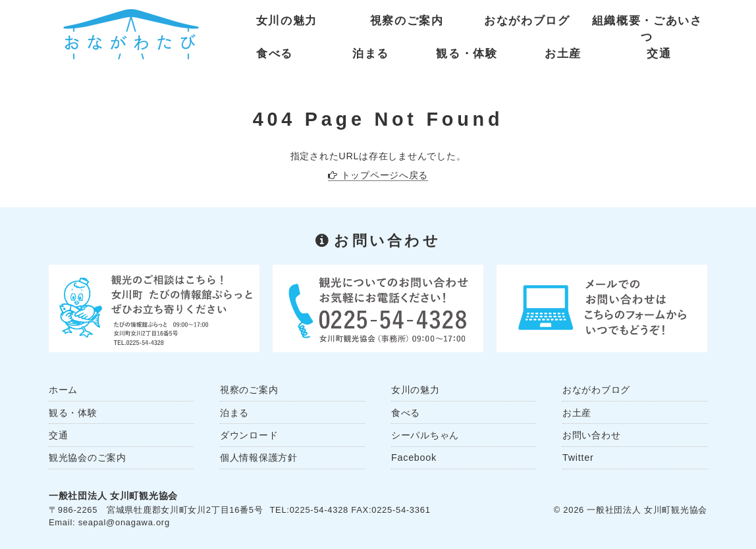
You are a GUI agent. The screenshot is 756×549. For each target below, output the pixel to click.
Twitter (578, 457)
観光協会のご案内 (88, 457)
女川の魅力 (287, 21)
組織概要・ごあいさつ (647, 24)
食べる (275, 54)
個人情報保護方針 (259, 457)
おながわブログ (527, 21)
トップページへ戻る (385, 175)
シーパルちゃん (425, 435)
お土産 (563, 54)
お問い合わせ (591, 435)
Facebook (414, 457)
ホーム (63, 390)
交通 (659, 54)
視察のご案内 (407, 21)
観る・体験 (467, 54)
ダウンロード (249, 435)
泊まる (371, 54)
